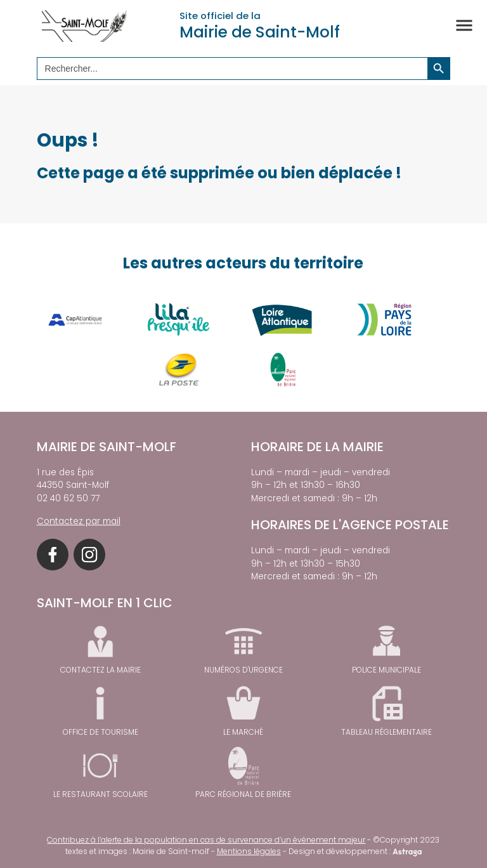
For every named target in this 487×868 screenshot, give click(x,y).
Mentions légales (249, 851)
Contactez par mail (79, 521)
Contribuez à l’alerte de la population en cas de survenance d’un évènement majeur (206, 840)
